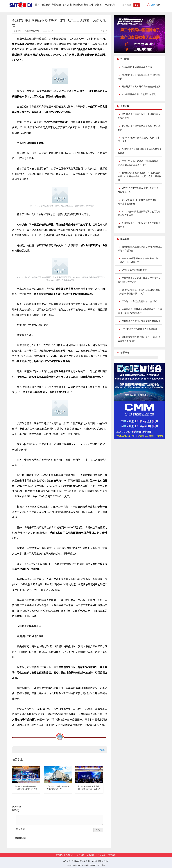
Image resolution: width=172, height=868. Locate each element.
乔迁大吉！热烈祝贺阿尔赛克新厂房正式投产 (139, 128)
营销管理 (89, 5)
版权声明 (80, 855)
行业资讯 (46, 5)
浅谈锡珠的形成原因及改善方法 (137, 67)
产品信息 (56, 5)
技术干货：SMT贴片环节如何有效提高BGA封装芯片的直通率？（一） (138, 163)
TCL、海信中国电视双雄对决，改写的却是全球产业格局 (139, 213)
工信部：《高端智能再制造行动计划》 (140, 301)
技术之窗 (67, 5)
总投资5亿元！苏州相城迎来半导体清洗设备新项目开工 (140, 151)
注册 (158, 5)
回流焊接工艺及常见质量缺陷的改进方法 (141, 87)
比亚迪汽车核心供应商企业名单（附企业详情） (139, 77)
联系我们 (112, 855)
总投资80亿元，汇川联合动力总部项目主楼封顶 (139, 225)
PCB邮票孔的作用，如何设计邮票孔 (139, 94)
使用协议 (70, 855)
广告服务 (91, 855)
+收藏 (102, 750)
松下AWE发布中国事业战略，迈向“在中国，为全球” (139, 139)
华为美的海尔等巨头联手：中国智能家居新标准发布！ (139, 116)
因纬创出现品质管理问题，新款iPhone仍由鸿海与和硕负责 (140, 249)
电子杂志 (110, 5)
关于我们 (59, 855)
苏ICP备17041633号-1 (96, 865)
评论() (16, 810)
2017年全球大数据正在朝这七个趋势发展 (141, 321)
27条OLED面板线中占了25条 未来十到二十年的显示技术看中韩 (139, 260)
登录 (153, 5)
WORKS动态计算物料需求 (134, 270)
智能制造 (78, 5)
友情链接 (102, 855)
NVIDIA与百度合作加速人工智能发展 (140, 329)
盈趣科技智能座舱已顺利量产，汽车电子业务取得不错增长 (139, 339)
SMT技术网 (34, 31)
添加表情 (20, 829)
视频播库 (99, 5)
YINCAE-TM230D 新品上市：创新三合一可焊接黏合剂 (139, 190)
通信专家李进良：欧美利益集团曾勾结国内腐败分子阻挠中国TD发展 (139, 292)
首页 (37, 5)
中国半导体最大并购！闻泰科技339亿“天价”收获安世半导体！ (139, 280)
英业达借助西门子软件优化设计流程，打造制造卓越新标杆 (139, 202)
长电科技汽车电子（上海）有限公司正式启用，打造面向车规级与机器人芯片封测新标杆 (139, 176)
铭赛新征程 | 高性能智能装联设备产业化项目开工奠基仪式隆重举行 (140, 311)
